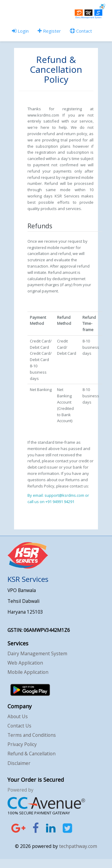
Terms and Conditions (32, 735)
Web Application (25, 663)
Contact (81, 31)
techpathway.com (78, 846)
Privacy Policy (22, 744)
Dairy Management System (37, 653)
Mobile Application (28, 672)
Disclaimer (19, 763)
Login (20, 31)
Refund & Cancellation (32, 754)
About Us (18, 716)
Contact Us (19, 726)
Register (49, 31)
